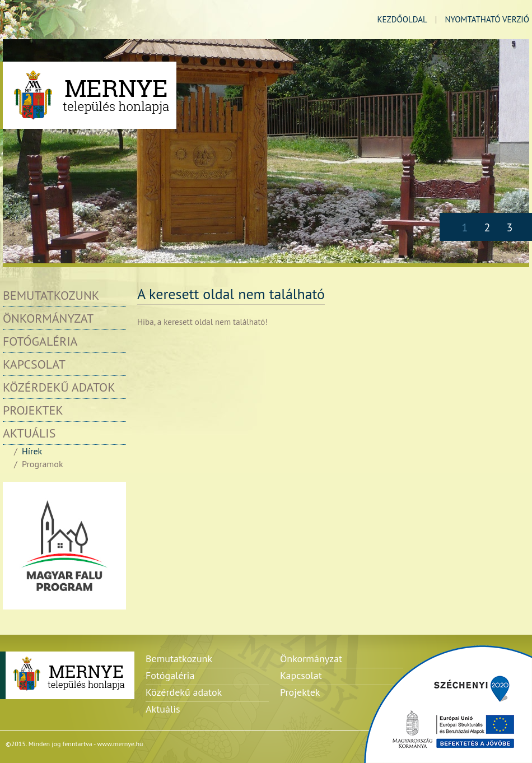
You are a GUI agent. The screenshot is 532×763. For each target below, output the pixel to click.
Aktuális (29, 433)
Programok (43, 464)
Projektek (33, 410)
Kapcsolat (34, 364)
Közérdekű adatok (59, 387)
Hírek (32, 451)
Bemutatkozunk (51, 295)
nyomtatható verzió (487, 19)
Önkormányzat (48, 318)
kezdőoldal (402, 19)
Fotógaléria (40, 341)
